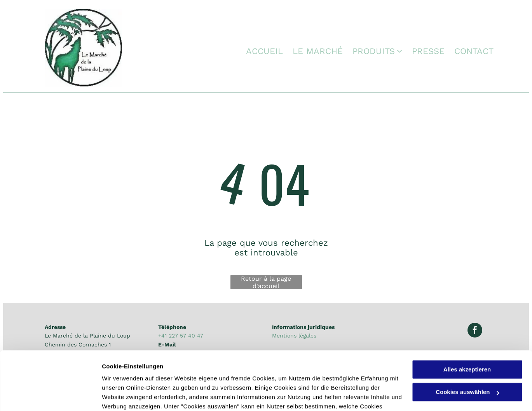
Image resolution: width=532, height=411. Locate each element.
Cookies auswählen (129, 396)
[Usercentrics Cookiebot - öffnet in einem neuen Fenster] (50, 396)
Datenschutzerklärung (253, 374)
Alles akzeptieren (467, 319)
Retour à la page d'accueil (266, 282)
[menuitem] (260, 52)
